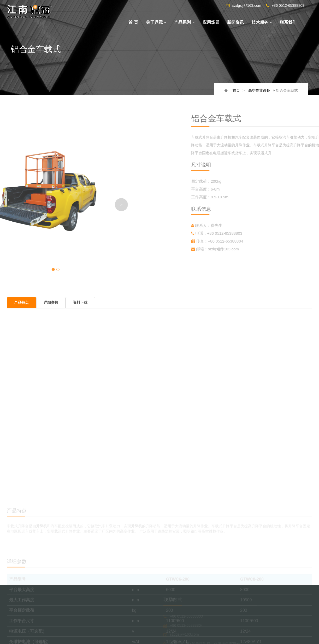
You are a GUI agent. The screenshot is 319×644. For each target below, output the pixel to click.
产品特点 (21, 303)
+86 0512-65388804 (258, 241)
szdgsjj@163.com (256, 249)
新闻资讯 (235, 22)
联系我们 (288, 22)
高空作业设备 (260, 91)
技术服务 (262, 22)
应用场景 (211, 22)
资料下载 (79, 303)
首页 (238, 91)
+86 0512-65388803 (257, 233)
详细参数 (50, 303)
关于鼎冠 (156, 22)
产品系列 (184, 22)
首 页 (133, 22)
